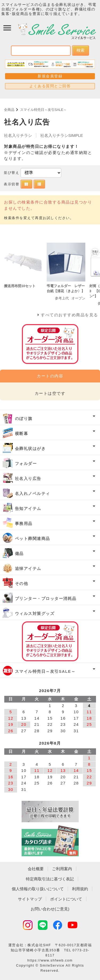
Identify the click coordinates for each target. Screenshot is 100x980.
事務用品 (24, 523)
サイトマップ (30, 899)
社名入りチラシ (18, 135)
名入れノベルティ (33, 493)
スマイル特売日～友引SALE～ (43, 110)
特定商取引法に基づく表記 (50, 879)
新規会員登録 (50, 76)
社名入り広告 (28, 478)
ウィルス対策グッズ (35, 613)
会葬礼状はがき (30, 448)
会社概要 (36, 869)
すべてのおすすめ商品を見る (69, 315)
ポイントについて (66, 899)
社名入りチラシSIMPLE (62, 135)
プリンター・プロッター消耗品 (46, 598)
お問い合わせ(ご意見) (50, 909)
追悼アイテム (28, 568)
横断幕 (22, 433)
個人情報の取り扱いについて (38, 889)
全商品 (9, 110)
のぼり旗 (24, 418)
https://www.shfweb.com (50, 960)
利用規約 (80, 889)
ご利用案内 (62, 869)
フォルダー (26, 463)
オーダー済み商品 (50, 641)
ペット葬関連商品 (33, 538)
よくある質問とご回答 (50, 86)
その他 (22, 583)
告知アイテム (28, 508)
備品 (19, 553)
